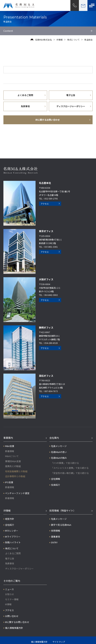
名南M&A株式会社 (43, 40)
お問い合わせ (12, 616)
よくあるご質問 (13, 553)
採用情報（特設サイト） (63, 511)
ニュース (9, 589)
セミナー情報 (12, 599)
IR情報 (60, 40)
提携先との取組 (13, 466)
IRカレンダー (12, 531)
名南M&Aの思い (59, 452)
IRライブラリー (13, 537)
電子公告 (10, 558)
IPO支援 (9, 482)
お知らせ (10, 594)
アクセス (45, 204)
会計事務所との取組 (15, 476)
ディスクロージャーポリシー (19, 569)
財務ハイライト (13, 542)
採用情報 (56, 531)
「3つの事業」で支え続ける (65, 463)
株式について (73, 40)
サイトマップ (59, 642)
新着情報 (10, 451)
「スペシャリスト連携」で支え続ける (70, 468)
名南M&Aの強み (59, 458)
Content (8, 31)
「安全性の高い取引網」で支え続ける (70, 473)
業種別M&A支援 (13, 461)
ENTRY (54, 542)
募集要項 (56, 537)
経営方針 (10, 519)
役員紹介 (56, 485)
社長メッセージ (59, 446)
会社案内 (54, 438)
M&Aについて (12, 456)
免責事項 (10, 563)
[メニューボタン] (92, 5)
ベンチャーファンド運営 (17, 493)
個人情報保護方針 (14, 628)
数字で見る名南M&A (61, 525)
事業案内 (8, 438)
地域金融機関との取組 (16, 471)
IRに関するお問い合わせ (17, 622)
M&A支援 (10, 446)
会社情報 (56, 479)
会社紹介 (10, 525)
